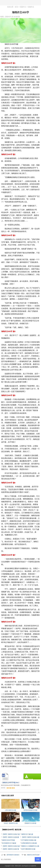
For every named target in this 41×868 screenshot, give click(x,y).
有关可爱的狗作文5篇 (28, 849)
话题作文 (23, 7)
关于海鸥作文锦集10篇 (29, 840)
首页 (16, 7)
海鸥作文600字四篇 (8, 840)
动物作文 (31, 7)
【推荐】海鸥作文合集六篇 (11, 834)
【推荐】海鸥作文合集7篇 (11, 849)
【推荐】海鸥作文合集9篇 (11, 837)
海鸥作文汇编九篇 (27, 834)
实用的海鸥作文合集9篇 (29, 843)
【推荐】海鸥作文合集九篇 (11, 846)
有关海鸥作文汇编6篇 (9, 843)
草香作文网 (18, 866)
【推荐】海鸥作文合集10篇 (30, 837)
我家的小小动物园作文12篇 (30, 846)
